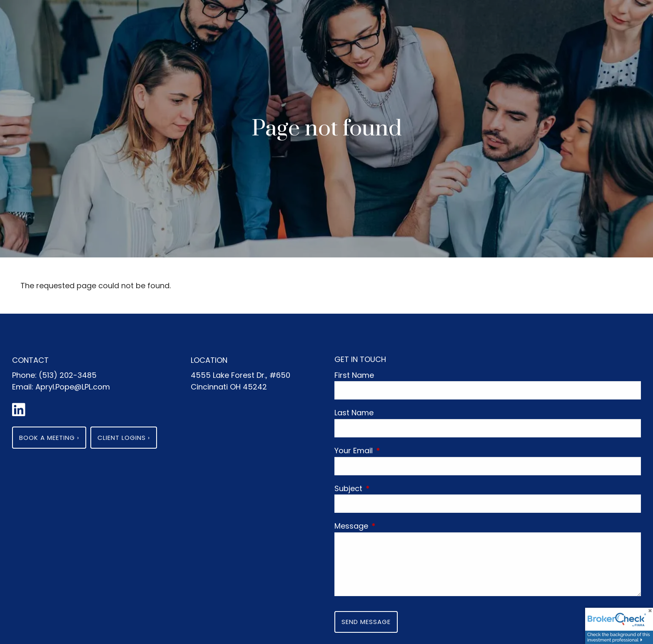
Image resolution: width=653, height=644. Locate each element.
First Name (354, 375)
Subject (387, 488)
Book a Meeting (49, 438)
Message (390, 526)
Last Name (354, 413)
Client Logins (124, 438)
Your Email (392, 451)
